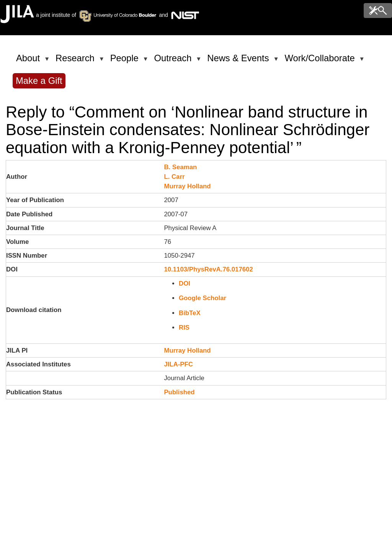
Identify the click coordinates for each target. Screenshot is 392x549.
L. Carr (174, 177)
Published (179, 392)
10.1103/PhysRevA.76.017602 (208, 269)
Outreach (174, 61)
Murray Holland (187, 186)
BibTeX (190, 313)
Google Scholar (203, 298)
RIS (184, 328)
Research (76, 61)
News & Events (239, 61)
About (29, 61)
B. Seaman (180, 167)
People (126, 61)
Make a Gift (39, 81)
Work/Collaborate (321, 61)
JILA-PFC (178, 364)
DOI (185, 283)
